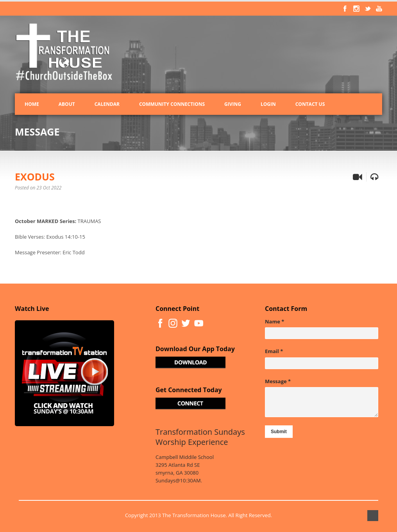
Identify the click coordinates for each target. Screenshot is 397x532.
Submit (279, 432)
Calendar (107, 104)
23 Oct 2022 (49, 188)
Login (268, 104)
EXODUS (35, 177)
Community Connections (172, 104)
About (67, 104)
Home (32, 104)
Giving (233, 104)
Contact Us (310, 104)
